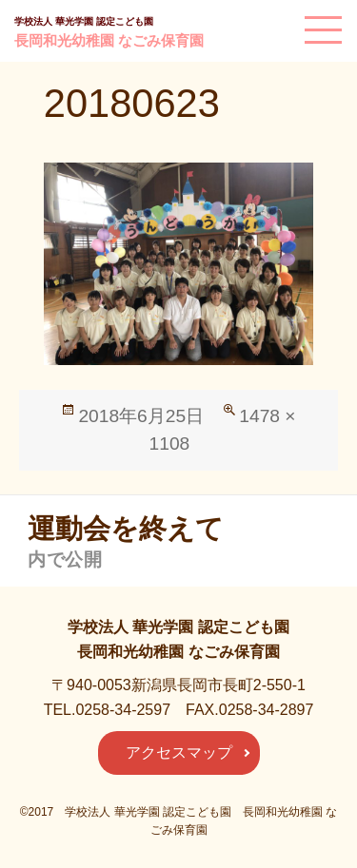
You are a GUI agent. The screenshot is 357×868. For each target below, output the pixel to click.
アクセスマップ (179, 752)
